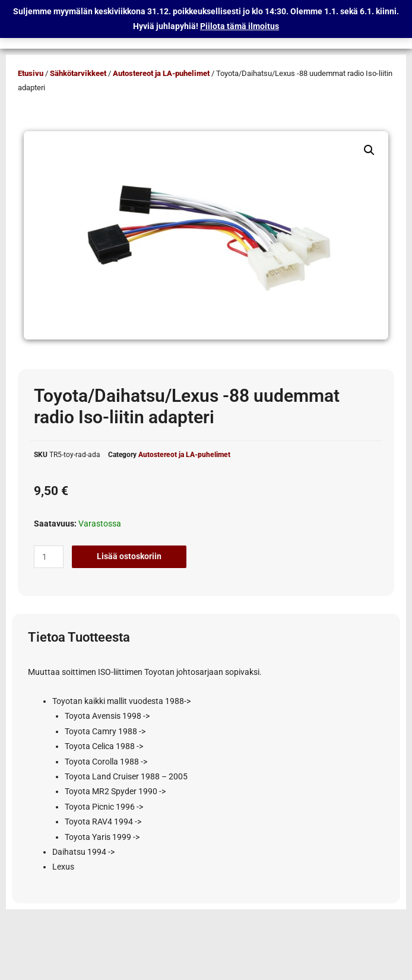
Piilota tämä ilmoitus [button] (240, 26)
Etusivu (31, 73)
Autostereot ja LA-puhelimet (161, 73)
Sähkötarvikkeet (78, 73)
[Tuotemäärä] (49, 557)
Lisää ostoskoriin (129, 556)
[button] (369, 150)
